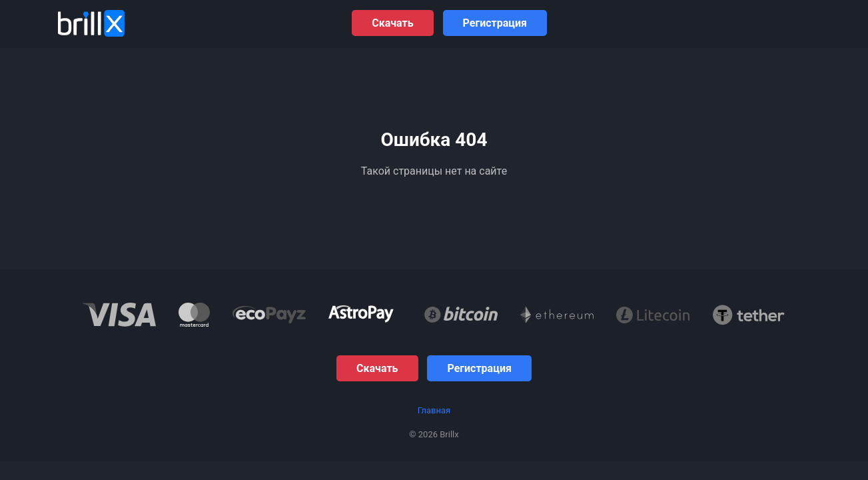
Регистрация (495, 23)
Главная (434, 410)
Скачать (392, 23)
